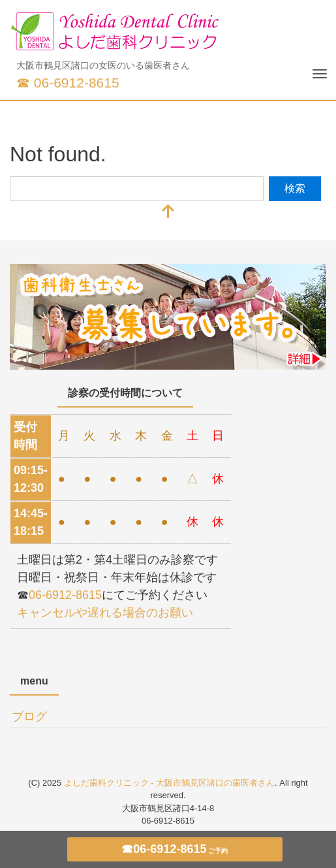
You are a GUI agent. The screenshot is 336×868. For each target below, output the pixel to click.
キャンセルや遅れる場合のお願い (105, 613)
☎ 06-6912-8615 (68, 83)
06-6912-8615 (65, 595)
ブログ (29, 716)
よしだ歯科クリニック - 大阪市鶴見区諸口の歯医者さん (170, 783)
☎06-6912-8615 (175, 849)
